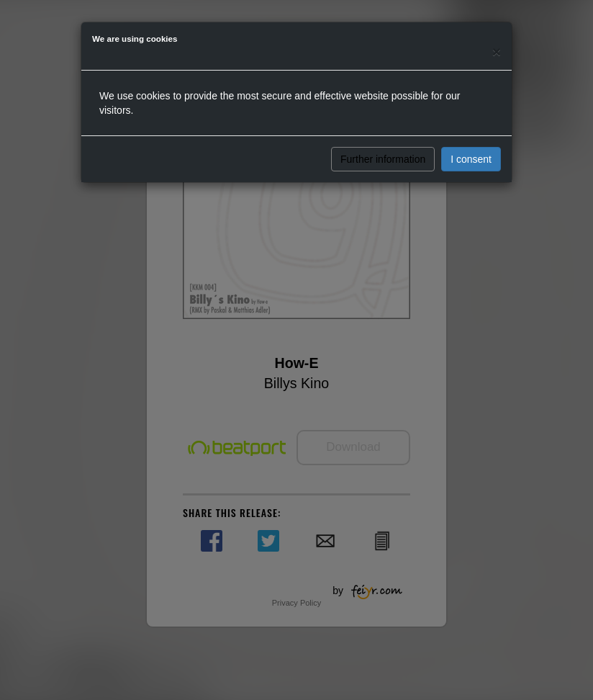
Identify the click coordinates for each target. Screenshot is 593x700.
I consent (471, 159)
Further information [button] (383, 159)
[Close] (497, 51)
